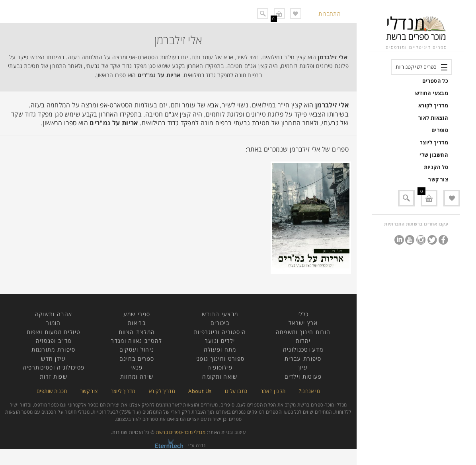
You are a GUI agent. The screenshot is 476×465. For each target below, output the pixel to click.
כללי (303, 314)
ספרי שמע (137, 314)
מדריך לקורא (433, 105)
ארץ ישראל (303, 323)
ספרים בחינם (137, 359)
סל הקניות (436, 167)
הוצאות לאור (433, 118)
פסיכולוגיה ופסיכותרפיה (54, 367)
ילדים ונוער (220, 341)
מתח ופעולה (220, 349)
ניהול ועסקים (137, 349)
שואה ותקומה (220, 376)
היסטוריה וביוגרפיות (220, 332)
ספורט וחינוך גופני (220, 359)
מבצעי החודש (432, 93)
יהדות (303, 341)
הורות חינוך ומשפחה (303, 332)
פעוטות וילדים (303, 376)
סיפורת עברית (303, 359)
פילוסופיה (220, 367)
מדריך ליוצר (434, 142)
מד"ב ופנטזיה (54, 341)
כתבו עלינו (236, 391)
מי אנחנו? (309, 391)
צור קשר (438, 179)
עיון (303, 367)
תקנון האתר (273, 391)
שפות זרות (54, 376)
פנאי (137, 367)
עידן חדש (53, 359)
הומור (54, 323)
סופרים (440, 130)
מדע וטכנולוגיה (303, 349)
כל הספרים (435, 81)
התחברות (330, 14)
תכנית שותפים (52, 391)
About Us (200, 391)
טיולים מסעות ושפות (54, 332)
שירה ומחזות (137, 376)
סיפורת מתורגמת (53, 349)
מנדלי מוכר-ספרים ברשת (181, 432)
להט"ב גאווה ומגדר (137, 341)
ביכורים (220, 323)
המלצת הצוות (137, 332)
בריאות (137, 323)
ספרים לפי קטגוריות (416, 67)
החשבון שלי (434, 155)
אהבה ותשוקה (54, 314)
